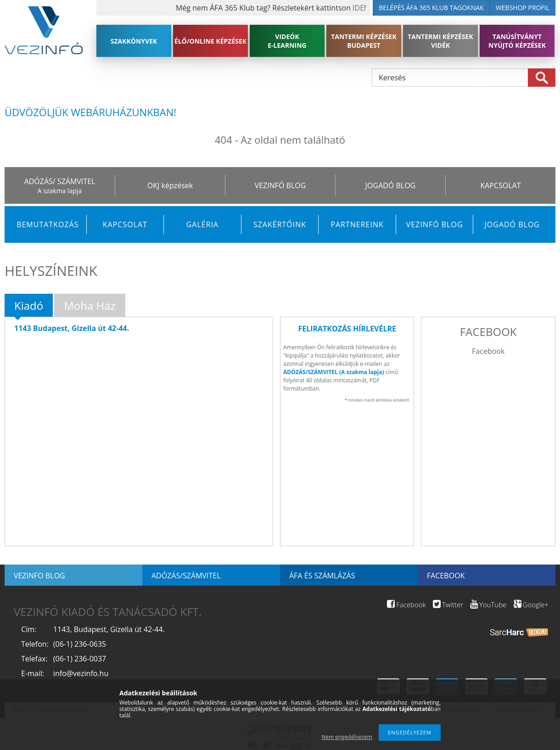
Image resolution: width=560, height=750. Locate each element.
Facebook (488, 351)
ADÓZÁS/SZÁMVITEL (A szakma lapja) (334, 372)
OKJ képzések (170, 185)
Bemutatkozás (48, 224)
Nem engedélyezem (347, 737)
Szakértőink (280, 224)
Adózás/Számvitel (186, 576)
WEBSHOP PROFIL (523, 8)
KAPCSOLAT (500, 185)
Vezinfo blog (39, 576)
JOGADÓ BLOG (390, 185)
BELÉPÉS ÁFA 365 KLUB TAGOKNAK (431, 8)
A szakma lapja (60, 191)
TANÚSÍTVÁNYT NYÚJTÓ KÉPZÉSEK (517, 41)
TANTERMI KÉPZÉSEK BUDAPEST (364, 41)
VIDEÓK (287, 41)
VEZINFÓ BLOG (280, 185)
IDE (358, 8)
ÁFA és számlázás (322, 576)
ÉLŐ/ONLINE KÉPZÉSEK (210, 41)
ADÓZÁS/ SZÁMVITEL (60, 181)
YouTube (488, 604)
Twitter (448, 604)
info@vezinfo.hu (81, 673)
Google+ (531, 604)
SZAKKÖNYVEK (134, 41)
